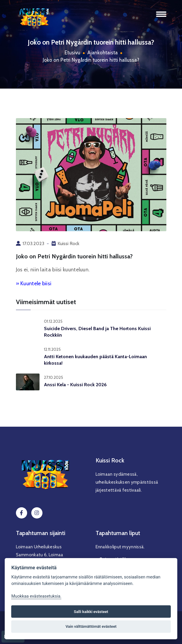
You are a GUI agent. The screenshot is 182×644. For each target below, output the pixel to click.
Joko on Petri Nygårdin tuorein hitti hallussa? (91, 60)
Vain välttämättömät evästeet (91, 626)
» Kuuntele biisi (34, 283)
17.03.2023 (33, 243)
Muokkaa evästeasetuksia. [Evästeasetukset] (36, 596)
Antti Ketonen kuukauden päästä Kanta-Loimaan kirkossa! (95, 360)
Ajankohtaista (103, 53)
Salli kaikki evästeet (91, 612)
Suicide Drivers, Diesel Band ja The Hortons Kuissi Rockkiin (97, 332)
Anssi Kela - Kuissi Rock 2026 (75, 385)
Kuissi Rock (68, 243)
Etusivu (72, 53)
